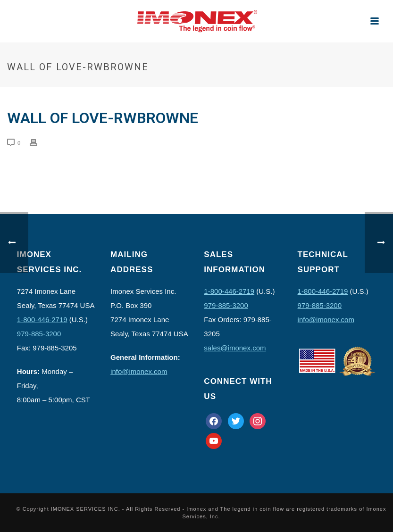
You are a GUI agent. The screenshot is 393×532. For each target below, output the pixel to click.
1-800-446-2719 (42, 320)
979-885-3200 (39, 334)
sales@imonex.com (235, 348)
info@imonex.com (139, 371)
